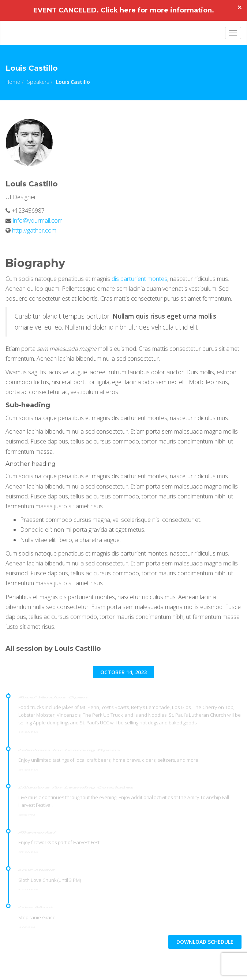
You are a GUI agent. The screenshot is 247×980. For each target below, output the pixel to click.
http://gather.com (34, 230)
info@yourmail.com (37, 220)
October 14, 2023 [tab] (123, 672)
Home (13, 82)
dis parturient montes (139, 279)
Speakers (38, 82)
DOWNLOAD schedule (205, 942)
